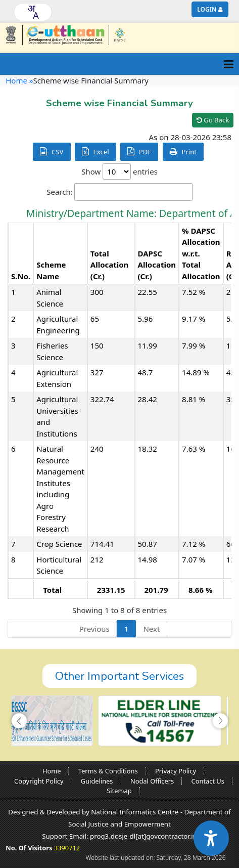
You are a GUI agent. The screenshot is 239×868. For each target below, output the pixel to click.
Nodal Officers (152, 781)
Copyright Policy (39, 781)
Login (207, 9)
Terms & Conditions (108, 771)
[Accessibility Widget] (211, 838)
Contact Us (208, 781)
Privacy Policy (176, 771)
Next (151, 629)
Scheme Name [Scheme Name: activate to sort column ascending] (51, 270)
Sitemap (119, 791)
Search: (119, 192)
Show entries (119, 171)
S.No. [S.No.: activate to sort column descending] (21, 276)
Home (52, 771)
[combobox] (33, 12)
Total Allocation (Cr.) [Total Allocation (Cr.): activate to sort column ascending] (110, 265)
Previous (94, 629)
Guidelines (97, 781)
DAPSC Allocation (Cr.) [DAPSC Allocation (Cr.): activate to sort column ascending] (157, 265)
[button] (19, 721)
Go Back (213, 120)
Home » (19, 80)
